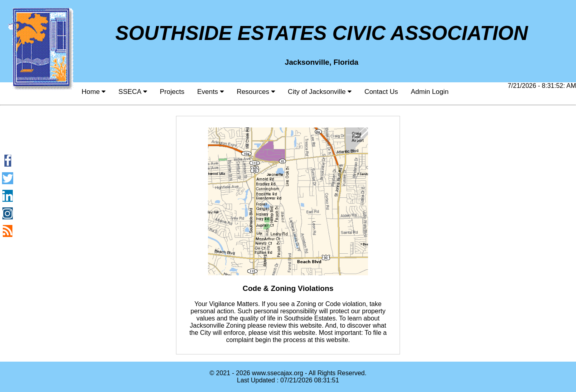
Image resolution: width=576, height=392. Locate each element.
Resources (256, 92)
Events (211, 92)
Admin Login (430, 92)
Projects (172, 92)
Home (94, 92)
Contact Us (381, 92)
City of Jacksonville (320, 92)
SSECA (133, 92)
